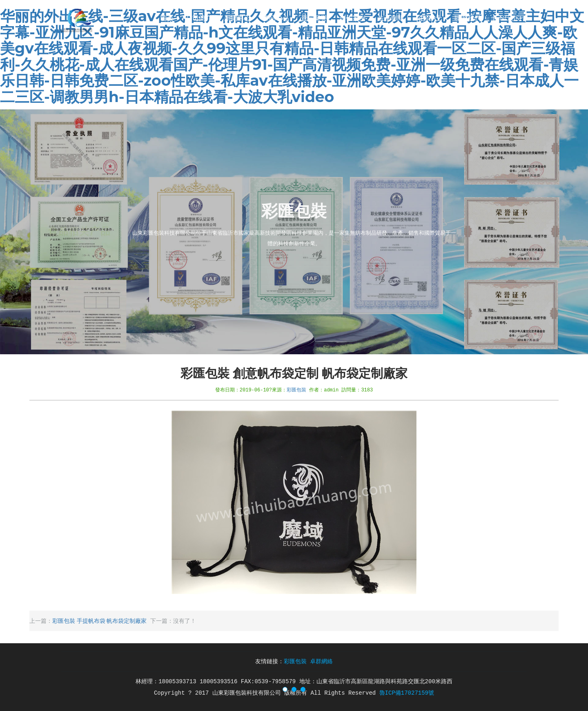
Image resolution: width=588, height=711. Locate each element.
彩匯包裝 (296, 390)
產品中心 (276, 18)
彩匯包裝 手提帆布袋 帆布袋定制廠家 (99, 621)
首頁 (167, 18)
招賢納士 (429, 18)
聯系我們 (468, 18)
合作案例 (352, 18)
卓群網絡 (321, 662)
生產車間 (391, 18)
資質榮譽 (314, 18)
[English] (510, 18)
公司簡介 (199, 18)
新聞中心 (237, 18)
